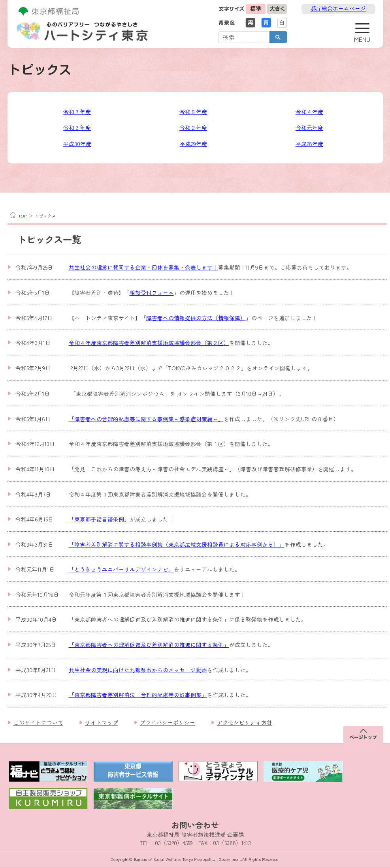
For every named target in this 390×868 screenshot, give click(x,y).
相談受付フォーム (152, 292)
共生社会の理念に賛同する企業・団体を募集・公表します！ (143, 267)
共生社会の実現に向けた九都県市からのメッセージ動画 (138, 670)
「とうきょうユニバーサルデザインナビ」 (121, 569)
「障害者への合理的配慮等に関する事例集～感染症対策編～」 (146, 419)
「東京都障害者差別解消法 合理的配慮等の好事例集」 (138, 695)
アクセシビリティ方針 (245, 722)
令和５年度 (193, 112)
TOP (22, 216)
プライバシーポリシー (168, 722)
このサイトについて (38, 722)
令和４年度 (309, 112)
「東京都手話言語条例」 (99, 519)
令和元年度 (309, 127)
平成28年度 (309, 144)
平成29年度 (193, 144)
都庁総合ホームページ (338, 8)
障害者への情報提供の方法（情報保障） (196, 318)
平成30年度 (77, 144)
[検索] (243, 37)
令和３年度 (77, 127)
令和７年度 (77, 112)
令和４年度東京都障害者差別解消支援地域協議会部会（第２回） (149, 343)
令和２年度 (193, 127)
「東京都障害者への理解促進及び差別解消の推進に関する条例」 (149, 645)
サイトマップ (102, 722)
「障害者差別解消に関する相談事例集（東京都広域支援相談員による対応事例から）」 (177, 544)
